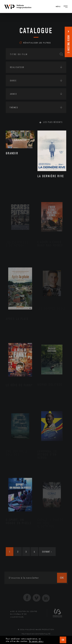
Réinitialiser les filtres (35, 43)
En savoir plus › (36, 641)
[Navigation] (65, 6)
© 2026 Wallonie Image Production (36, 630)
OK (63, 640)
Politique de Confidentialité (36, 634)
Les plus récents (53, 122)
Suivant (47, 552)
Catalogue (36, 31)
